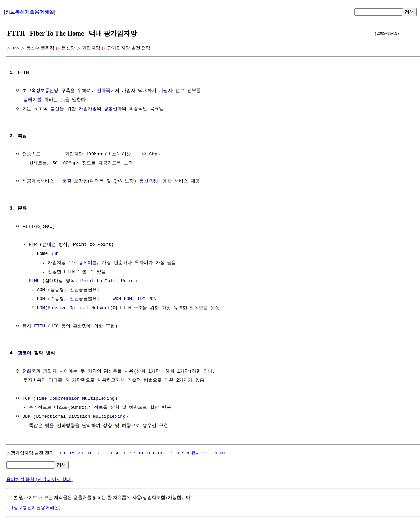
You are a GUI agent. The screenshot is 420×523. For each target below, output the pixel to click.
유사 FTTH (34, 326)
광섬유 (112, 372)
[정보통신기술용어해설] (36, 508)
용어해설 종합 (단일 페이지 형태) (39, 479)
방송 (156, 181)
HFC (54, 326)
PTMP (34, 281)
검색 (409, 12)
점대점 (49, 245)
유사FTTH (201, 453)
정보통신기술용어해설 (30, 12)
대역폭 (97, 181)
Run (54, 254)
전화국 (104, 91)
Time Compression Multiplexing (75, 399)
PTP (33, 245)
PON (41, 299)
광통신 (110, 109)
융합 (167, 181)
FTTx (69, 453)
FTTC (88, 453)
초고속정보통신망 (40, 91)
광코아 (25, 353)
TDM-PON (147, 299)
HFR (179, 453)
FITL (224, 453)
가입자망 (88, 109)
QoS (118, 181)
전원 (74, 290)
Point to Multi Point (108, 281)
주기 (33, 408)
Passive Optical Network (79, 308)
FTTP (126, 453)
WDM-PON (122, 299)
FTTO (144, 453)
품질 (67, 181)
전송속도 (31, 154)
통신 (55, 109)
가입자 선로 (172, 91)
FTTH (107, 453)
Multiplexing (109, 417)
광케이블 (32, 100)
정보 (98, 408)
